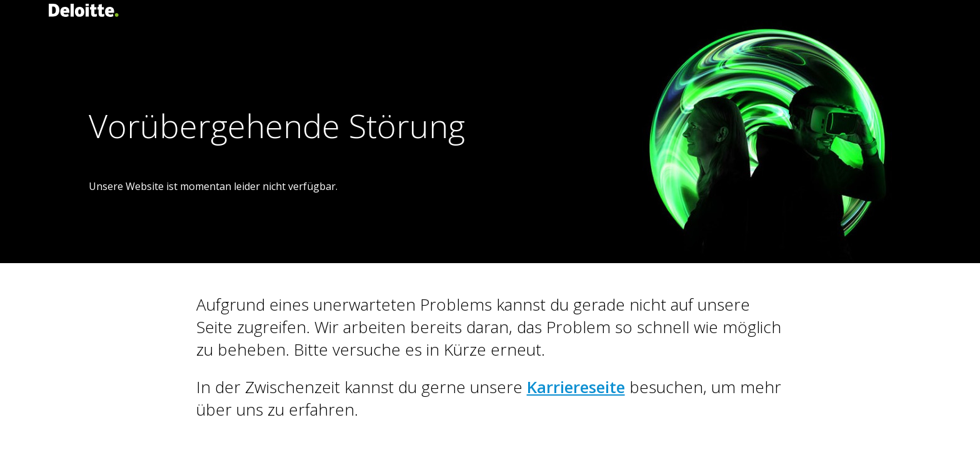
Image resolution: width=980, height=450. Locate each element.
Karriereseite (576, 387)
